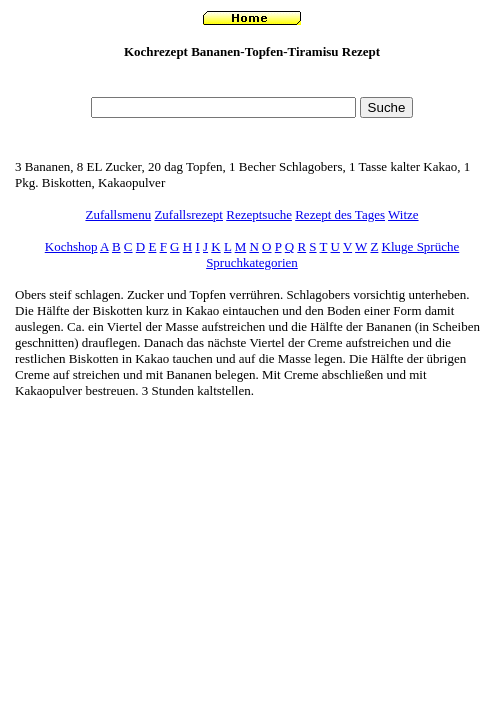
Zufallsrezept (188, 214)
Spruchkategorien (252, 262)
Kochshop (71, 246)
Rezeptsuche (259, 214)
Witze (403, 214)
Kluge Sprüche (421, 246)
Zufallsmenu (118, 214)
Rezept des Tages (340, 214)
